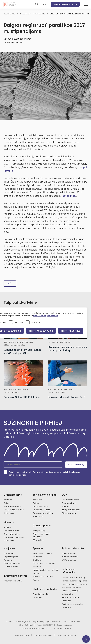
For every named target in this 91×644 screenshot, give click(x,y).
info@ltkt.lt (28, 625)
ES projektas (38, 540)
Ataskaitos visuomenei (43, 576)
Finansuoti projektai (12, 506)
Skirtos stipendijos (12, 534)
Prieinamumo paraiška (72, 604)
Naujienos (25, 14)
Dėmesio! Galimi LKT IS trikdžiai (22, 397)
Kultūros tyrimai (69, 553)
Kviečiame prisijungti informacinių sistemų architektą (68, 349)
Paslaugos (67, 601)
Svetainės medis (22, 635)
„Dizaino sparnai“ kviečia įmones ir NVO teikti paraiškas (22, 351)
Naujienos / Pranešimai (16, 389)
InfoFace (72, 635)
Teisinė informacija (70, 597)
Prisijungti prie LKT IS (65, 4)
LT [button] (43, 4)
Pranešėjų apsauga (71, 591)
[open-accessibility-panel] (86, 639)
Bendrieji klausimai (70, 500)
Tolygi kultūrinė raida (71, 510)
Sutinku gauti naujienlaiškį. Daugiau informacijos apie (42, 473)
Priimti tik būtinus (71, 331)
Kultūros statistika (70, 556)
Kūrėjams (40, 14)
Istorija (36, 573)
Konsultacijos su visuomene (74, 584)
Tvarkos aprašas (11, 530)
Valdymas (37, 556)
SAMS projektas (69, 560)
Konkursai (8, 500)
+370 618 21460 (74, 621)
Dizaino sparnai (69, 513)
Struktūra (37, 560)
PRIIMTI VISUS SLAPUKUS (41, 331)
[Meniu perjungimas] (86, 4)
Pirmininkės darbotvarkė (44, 563)
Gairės (7, 503)
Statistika (16, 322)
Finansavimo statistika (14, 510)
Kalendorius (9, 513)
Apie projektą (39, 530)
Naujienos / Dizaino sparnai (18, 342)
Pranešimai (9, 553)
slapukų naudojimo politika (45, 316)
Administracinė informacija (74, 577)
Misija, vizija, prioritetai (42, 553)
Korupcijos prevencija (72, 587)
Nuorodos (66, 607)
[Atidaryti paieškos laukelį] (37, 4)
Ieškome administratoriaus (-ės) (67, 397)
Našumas (33, 322)
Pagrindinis (9, 14)
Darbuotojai (38, 597)
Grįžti (10, 284)
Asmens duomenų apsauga (74, 581)
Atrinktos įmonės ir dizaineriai (41, 535)
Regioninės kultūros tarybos (45, 570)
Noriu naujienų (76, 465)
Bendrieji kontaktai (41, 594)
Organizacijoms (69, 503)
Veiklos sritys (68, 594)
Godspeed (48, 635)
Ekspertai (37, 566)
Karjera (36, 580)
